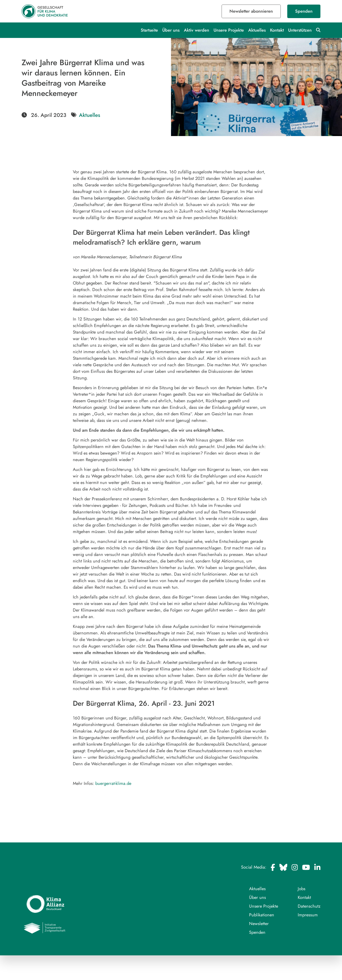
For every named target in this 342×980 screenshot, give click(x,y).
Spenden (304, 11)
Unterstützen (300, 30)
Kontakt (277, 30)
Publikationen (262, 915)
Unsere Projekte (229, 30)
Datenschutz (309, 906)
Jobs (302, 889)
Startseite (149, 30)
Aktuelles (257, 30)
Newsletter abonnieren (251, 11)
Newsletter (259, 924)
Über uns (171, 30)
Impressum (308, 915)
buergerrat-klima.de (113, 783)
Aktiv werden (197, 30)
